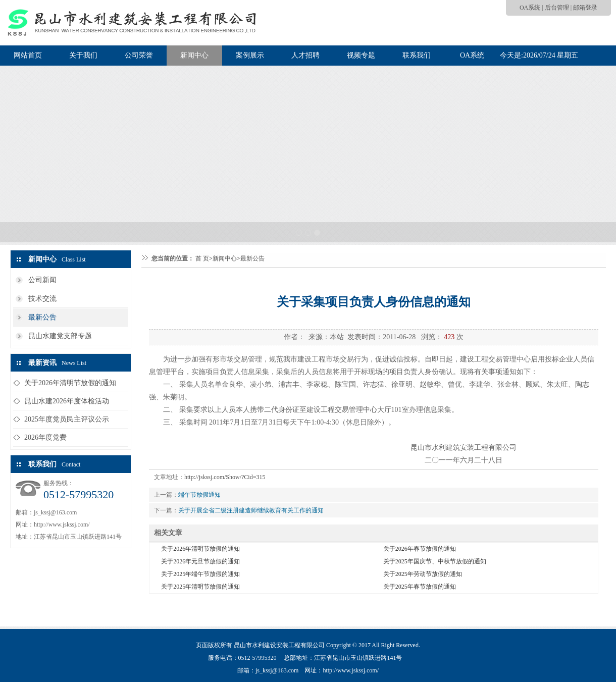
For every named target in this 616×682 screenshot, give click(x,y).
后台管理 (557, 8)
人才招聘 (305, 55)
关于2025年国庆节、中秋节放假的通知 (435, 561)
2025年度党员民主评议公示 (67, 419)
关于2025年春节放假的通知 (420, 587)
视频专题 (361, 55)
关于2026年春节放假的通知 (420, 549)
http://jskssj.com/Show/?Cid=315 (225, 477)
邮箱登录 (585, 8)
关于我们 (83, 55)
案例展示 (250, 55)
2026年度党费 (45, 437)
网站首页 (28, 55)
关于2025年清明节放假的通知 (200, 587)
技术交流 (42, 299)
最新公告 (42, 317)
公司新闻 (42, 280)
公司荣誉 (139, 55)
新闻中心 (194, 55)
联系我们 (417, 55)
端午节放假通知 (199, 495)
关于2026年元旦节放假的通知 (200, 561)
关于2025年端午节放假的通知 (200, 574)
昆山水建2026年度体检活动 (67, 401)
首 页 (202, 258)
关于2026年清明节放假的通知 (70, 383)
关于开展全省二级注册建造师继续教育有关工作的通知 (251, 510)
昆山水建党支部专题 (60, 336)
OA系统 (530, 8)
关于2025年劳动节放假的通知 (423, 574)
